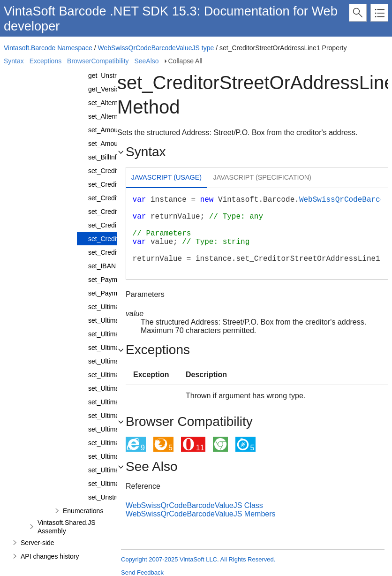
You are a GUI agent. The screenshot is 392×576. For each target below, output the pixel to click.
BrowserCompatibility (98, 61)
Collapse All (185, 61)
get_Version (106, 89)
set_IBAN (102, 266)
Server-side (38, 543)
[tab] (166, 178)
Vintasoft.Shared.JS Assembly (66, 527)
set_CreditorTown (114, 252)
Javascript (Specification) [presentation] (262, 177)
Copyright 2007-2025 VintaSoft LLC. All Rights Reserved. (198, 559)
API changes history (50, 556)
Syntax (14, 61)
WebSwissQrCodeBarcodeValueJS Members (201, 514)
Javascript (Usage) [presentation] (166, 177)
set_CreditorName (115, 212)
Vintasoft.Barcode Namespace (48, 48)
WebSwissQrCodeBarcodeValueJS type (156, 48)
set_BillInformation (115, 157)
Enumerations (83, 511)
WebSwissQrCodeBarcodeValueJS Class (194, 505)
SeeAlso (146, 61)
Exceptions (45, 61)
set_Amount (106, 130)
